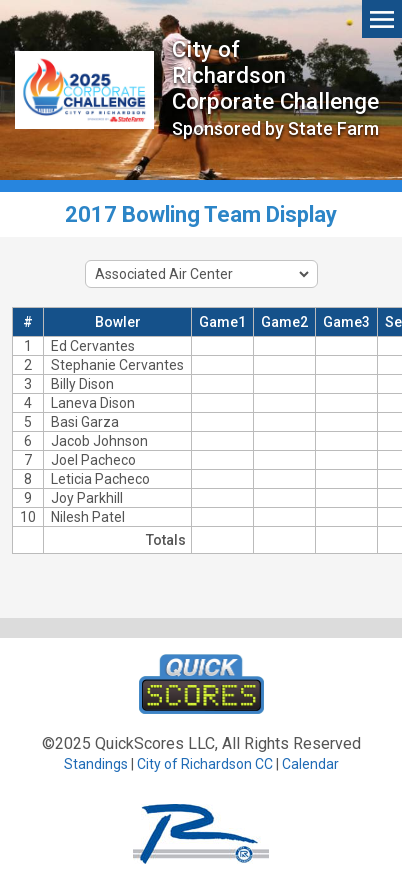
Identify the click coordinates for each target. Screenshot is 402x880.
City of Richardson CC (205, 764)
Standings (96, 764)
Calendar (310, 764)
